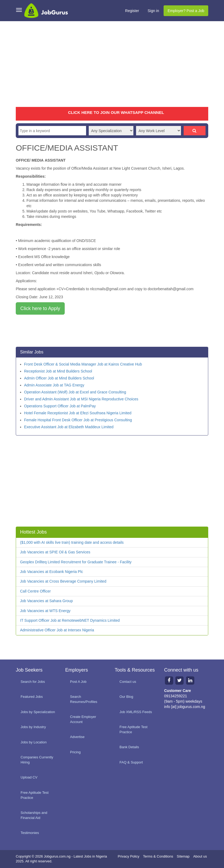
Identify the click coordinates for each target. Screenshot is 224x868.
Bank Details (129, 747)
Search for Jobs (33, 682)
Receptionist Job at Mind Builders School (58, 371)
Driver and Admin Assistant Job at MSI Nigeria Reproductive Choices (81, 399)
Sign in (153, 11)
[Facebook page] (169, 680)
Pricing (75, 752)
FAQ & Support (131, 762)
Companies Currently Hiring (37, 760)
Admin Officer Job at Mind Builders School (59, 378)
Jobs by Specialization (38, 712)
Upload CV (29, 777)
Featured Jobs (32, 697)
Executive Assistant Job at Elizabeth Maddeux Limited (69, 427)
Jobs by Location (34, 742)
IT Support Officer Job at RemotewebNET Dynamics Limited (70, 620)
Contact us (128, 682)
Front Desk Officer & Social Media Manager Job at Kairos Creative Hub (83, 364)
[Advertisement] (112, 64)
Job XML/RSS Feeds (136, 712)
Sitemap (183, 856)
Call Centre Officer (35, 591)
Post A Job (78, 682)
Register (132, 11)
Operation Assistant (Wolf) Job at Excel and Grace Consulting (75, 392)
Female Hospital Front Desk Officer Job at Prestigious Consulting (78, 420)
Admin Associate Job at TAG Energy (54, 385)
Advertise (77, 737)
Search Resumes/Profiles (84, 699)
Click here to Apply (40, 308)
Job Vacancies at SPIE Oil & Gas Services (55, 552)
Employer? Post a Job (186, 11)
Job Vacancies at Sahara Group (46, 601)
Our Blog (126, 697)
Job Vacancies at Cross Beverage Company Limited (63, 581)
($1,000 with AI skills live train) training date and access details (72, 542)
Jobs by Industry (33, 727)
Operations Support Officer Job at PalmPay (60, 406)
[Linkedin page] (190, 680)
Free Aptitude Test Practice (35, 795)
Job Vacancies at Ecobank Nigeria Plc (52, 572)
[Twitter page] (180, 680)
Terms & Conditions (158, 856)
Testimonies (30, 833)
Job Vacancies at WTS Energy (45, 611)
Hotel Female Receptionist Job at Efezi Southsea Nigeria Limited (78, 413)
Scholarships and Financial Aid (34, 815)
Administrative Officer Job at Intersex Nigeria (57, 630)
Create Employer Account (83, 719)
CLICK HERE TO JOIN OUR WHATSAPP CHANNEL (116, 112)
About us (200, 856)
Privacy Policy (128, 856)
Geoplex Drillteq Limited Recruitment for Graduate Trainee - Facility (76, 562)
